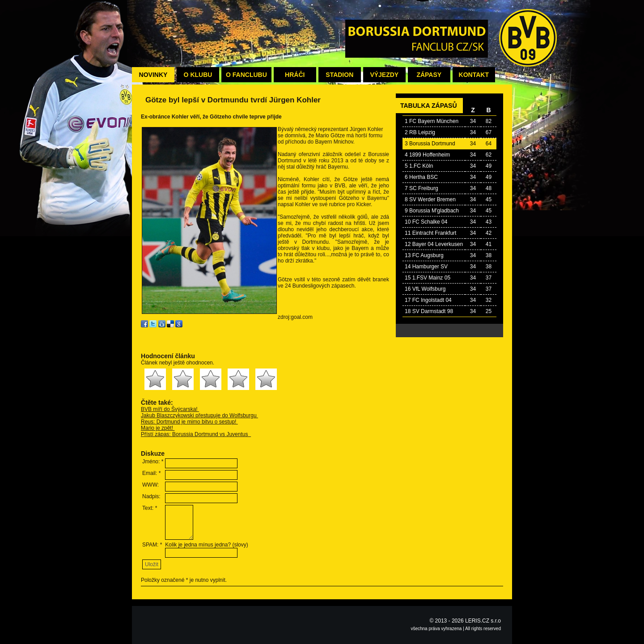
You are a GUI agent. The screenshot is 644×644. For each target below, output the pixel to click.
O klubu (198, 75)
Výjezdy (384, 75)
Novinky (153, 75)
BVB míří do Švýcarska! (170, 409)
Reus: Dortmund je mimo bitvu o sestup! (189, 422)
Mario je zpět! (158, 428)
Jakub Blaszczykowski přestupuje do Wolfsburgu (199, 415)
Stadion (339, 75)
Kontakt (474, 75)
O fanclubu (246, 75)
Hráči (295, 75)
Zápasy (429, 75)
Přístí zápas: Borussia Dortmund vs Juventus (196, 434)
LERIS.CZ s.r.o (483, 621)
